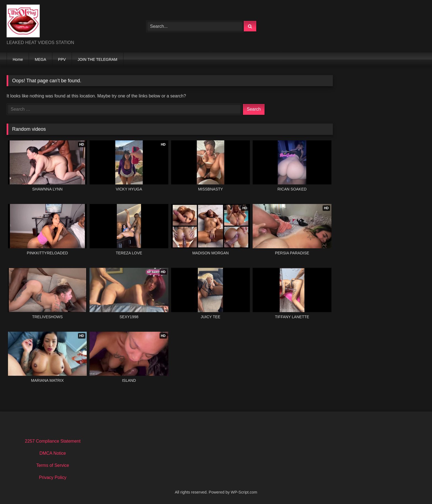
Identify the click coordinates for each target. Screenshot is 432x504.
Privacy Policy (53, 477)
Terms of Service (53, 465)
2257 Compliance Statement (53, 441)
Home (18, 59)
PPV (62, 59)
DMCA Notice (53, 453)
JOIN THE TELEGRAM (98, 59)
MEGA (40, 59)
